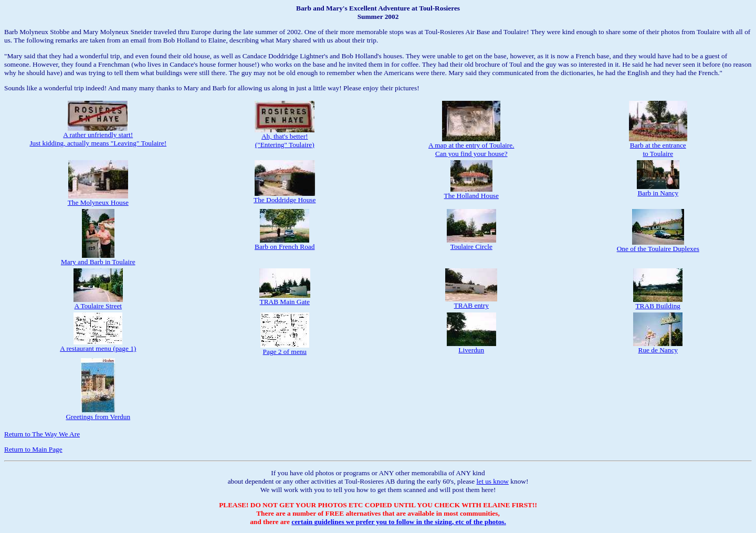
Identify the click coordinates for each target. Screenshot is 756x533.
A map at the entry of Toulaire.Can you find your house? (471, 146)
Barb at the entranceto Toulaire (658, 146)
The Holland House (471, 192)
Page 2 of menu (285, 348)
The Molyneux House (98, 199)
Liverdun (471, 347)
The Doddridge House (285, 197)
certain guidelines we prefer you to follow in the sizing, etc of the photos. (399, 522)
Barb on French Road (285, 243)
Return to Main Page (33, 449)
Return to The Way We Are (42, 434)
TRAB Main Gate (285, 299)
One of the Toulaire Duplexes (658, 245)
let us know (493, 481)
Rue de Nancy (658, 347)
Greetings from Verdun (98, 414)
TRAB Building (658, 303)
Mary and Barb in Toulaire (98, 259)
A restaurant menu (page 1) (98, 345)
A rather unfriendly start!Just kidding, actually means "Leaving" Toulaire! (98, 136)
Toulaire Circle (471, 243)
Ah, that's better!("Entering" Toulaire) (285, 137)
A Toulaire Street (98, 303)
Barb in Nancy (658, 190)
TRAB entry (471, 302)
